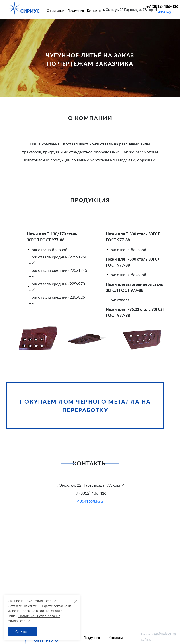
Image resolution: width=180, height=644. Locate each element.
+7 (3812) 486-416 (162, 6)
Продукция (76, 11)
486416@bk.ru (168, 12)
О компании (56, 11)
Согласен (22, 632)
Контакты (94, 11)
